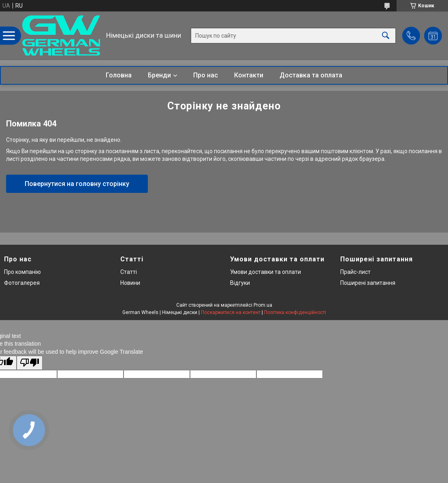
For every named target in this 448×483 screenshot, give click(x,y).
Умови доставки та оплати (266, 272)
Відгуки (240, 283)
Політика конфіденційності (295, 312)
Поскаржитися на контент (231, 312)
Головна (119, 75)
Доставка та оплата (311, 75)
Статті (129, 272)
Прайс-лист (355, 272)
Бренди (159, 75)
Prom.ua (263, 305)
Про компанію (22, 272)
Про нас (206, 75)
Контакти (249, 75)
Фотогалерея (22, 283)
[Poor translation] (30, 363)
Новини (130, 283)
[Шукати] (386, 35)
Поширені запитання (368, 283)
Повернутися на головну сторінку (77, 184)
